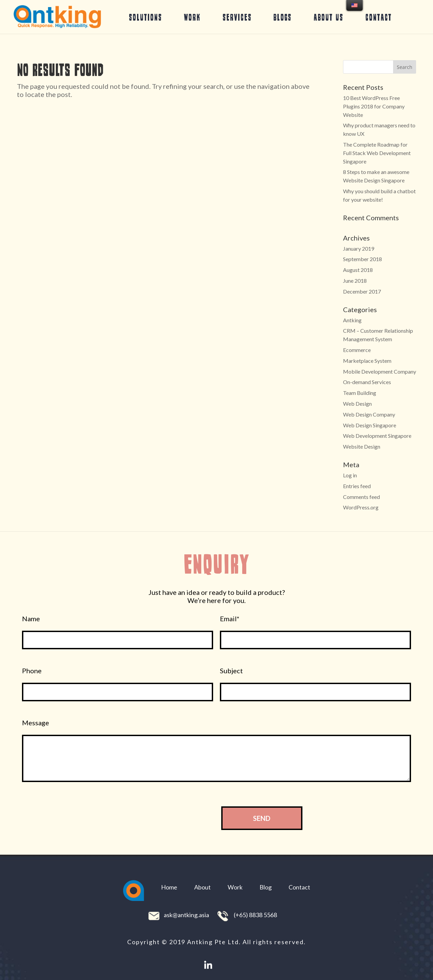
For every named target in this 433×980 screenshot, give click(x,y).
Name (31, 619)
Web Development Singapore (377, 436)
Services (237, 17)
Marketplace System (367, 361)
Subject (231, 671)
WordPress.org (361, 507)
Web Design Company (369, 414)
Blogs (282, 17)
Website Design (362, 446)
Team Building (360, 393)
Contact (379, 17)
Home (169, 887)
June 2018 (355, 281)
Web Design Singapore (370, 425)
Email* (230, 619)
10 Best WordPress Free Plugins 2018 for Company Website (374, 106)
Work (192, 17)
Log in (350, 475)
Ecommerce (357, 350)
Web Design (357, 404)
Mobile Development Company (380, 371)
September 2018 (362, 259)
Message (36, 723)
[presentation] (158, 818)
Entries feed (357, 486)
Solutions (145, 17)
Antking (352, 320)
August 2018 (358, 270)
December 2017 (362, 291)
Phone (32, 671)
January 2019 (359, 248)
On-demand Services (367, 382)
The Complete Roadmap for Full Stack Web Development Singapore (377, 153)
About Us (328, 17)
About (202, 887)
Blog (266, 887)
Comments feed (361, 497)
